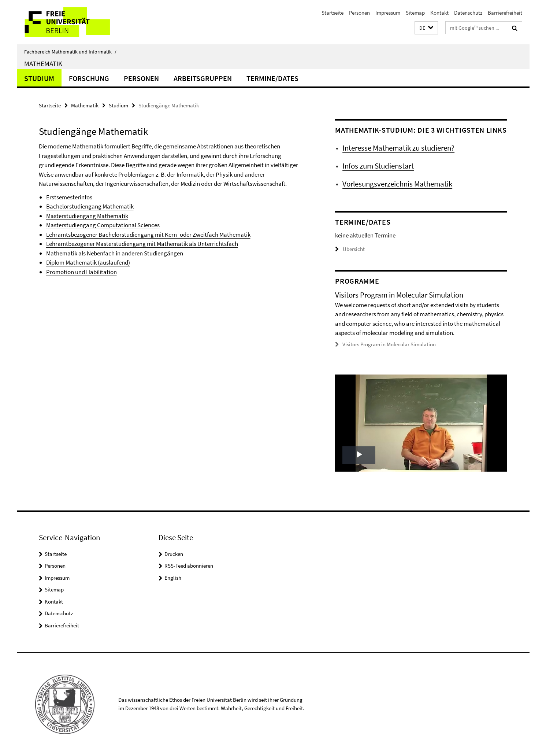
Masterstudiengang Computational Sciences (103, 225)
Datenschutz (468, 13)
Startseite (333, 13)
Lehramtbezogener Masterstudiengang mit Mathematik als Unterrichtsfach (142, 244)
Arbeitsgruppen (203, 78)
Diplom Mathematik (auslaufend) (88, 262)
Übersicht (350, 249)
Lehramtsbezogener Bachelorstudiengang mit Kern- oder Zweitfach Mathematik (148, 235)
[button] (426, 28)
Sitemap (415, 13)
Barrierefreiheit (505, 13)
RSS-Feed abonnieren (189, 566)
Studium (39, 78)
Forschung (89, 78)
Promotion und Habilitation (81, 272)
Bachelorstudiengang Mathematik (90, 206)
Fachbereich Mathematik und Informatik (70, 52)
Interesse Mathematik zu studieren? (398, 148)
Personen (359, 13)
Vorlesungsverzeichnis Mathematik (397, 184)
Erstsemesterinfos (69, 197)
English (173, 578)
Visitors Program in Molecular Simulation (389, 344)
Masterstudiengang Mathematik (87, 216)
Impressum (388, 13)
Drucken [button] (174, 554)
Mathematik (43, 63)
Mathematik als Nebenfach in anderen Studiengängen (115, 253)
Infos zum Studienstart (378, 166)
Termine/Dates (272, 78)
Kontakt (439, 13)
